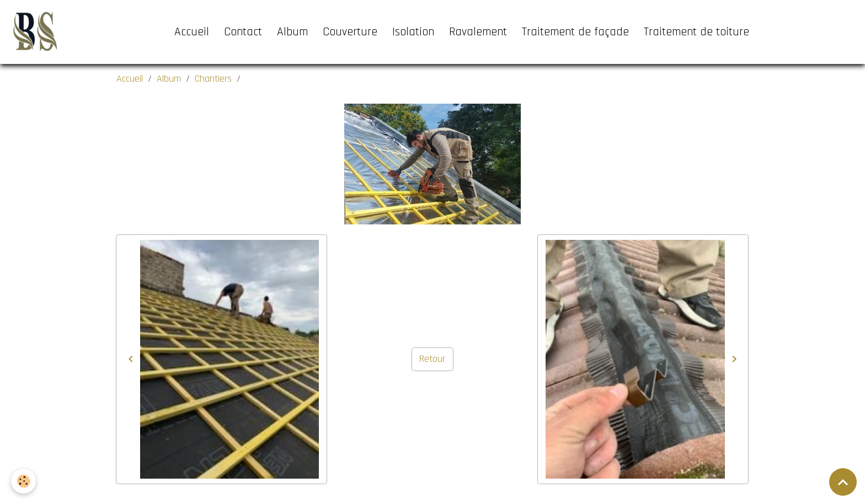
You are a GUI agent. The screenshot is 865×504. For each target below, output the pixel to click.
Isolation (413, 32)
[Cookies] (23, 481)
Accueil (192, 32)
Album (292, 32)
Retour (432, 359)
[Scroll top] (843, 482)
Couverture (350, 32)
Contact (243, 32)
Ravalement (478, 32)
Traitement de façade (575, 32)
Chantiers (213, 79)
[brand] (37, 32)
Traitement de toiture (696, 32)
